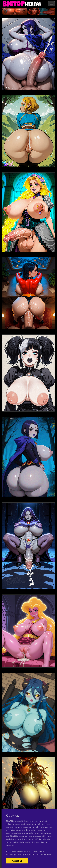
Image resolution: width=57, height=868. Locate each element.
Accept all (17, 861)
